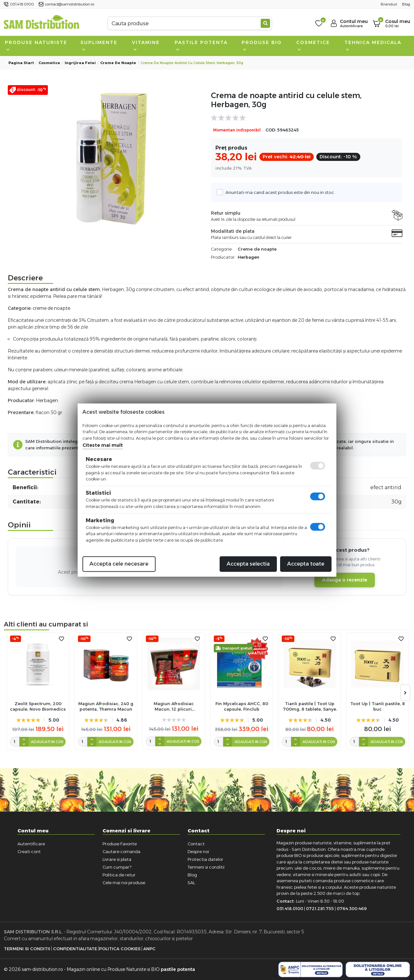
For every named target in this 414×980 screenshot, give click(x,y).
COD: (271, 130)
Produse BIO (262, 45)
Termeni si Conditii (27, 949)
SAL (191, 883)
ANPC (149, 949)
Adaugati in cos (47, 742)
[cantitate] (15, 742)
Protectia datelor (205, 859)
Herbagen (249, 257)
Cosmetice (313, 45)
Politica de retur (119, 875)
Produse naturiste (36, 45)
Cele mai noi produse (124, 883)
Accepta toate (306, 564)
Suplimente (99, 45)
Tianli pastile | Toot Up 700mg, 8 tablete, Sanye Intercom (310, 706)
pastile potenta (178, 969)
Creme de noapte (118, 63)
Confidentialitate (75, 949)
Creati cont (29, 851)
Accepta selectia (248, 564)
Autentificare (31, 844)
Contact (196, 844)
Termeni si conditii (206, 867)
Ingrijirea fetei (80, 63)
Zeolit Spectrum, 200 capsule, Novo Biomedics (38, 706)
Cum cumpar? (117, 867)
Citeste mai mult (103, 445)
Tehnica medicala (373, 45)
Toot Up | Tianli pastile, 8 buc (378, 706)
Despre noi (198, 851)
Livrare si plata (117, 859)
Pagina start (21, 63)
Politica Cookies (120, 949)
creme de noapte (51, 308)
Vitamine (146, 45)
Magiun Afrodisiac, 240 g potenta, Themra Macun (106, 706)
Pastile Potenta (201, 45)
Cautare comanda (121, 851)
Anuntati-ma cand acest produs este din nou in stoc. (278, 192)
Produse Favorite (120, 844)
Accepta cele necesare (119, 564)
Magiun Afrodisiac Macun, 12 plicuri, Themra (174, 706)
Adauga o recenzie (345, 580)
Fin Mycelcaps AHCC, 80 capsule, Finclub (242, 706)
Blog (192, 875)
